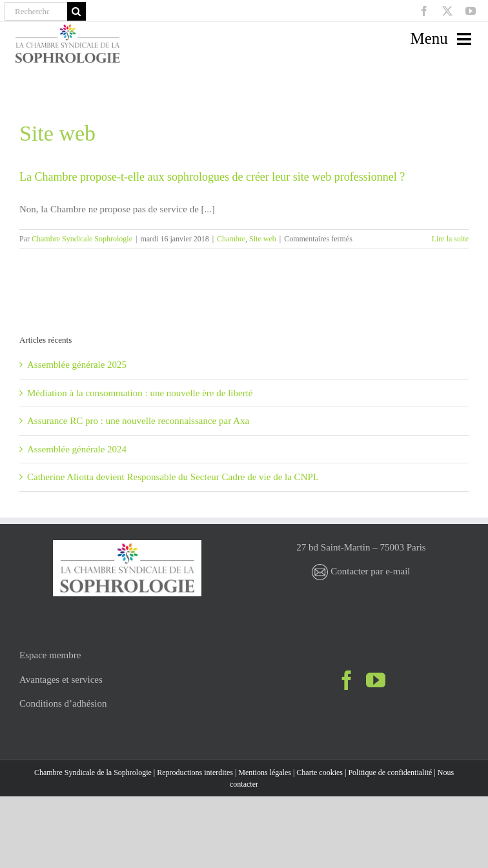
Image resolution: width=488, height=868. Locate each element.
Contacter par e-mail (361, 571)
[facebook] (424, 11)
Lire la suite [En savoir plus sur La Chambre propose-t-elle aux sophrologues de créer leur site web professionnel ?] (450, 239)
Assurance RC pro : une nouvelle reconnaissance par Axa (138, 421)
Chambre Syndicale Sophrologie (82, 239)
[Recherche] (36, 11)
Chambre (231, 239)
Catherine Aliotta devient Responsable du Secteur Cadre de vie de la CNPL (173, 477)
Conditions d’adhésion (63, 703)
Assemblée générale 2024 (77, 449)
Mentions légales (265, 772)
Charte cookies (320, 772)
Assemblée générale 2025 (77, 365)
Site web (263, 239)
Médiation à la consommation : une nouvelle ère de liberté (140, 393)
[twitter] (447, 11)
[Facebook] (347, 680)
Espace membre (50, 655)
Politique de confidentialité (390, 772)
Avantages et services (61, 680)
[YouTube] (376, 680)
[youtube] (471, 11)
